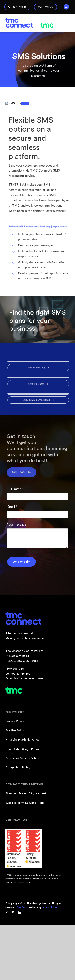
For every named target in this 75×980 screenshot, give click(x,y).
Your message (17, 594)
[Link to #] (66, 7)
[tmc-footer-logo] (14, 757)
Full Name (15, 558)
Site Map (22, 977)
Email (12, 576)
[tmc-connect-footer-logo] (24, 682)
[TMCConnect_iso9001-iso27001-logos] (24, 900)
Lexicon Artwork (51, 977)
